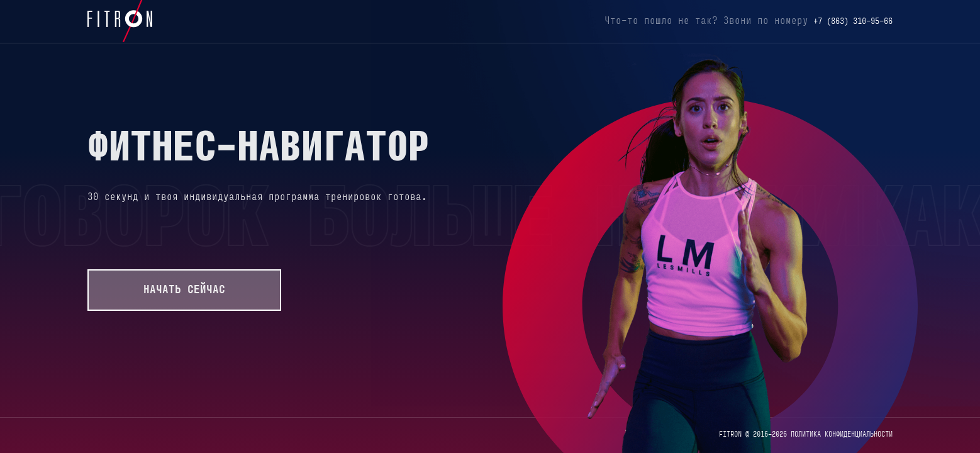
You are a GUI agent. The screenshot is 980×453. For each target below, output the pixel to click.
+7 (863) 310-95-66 (853, 21)
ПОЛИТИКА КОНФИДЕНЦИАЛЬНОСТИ (842, 435)
